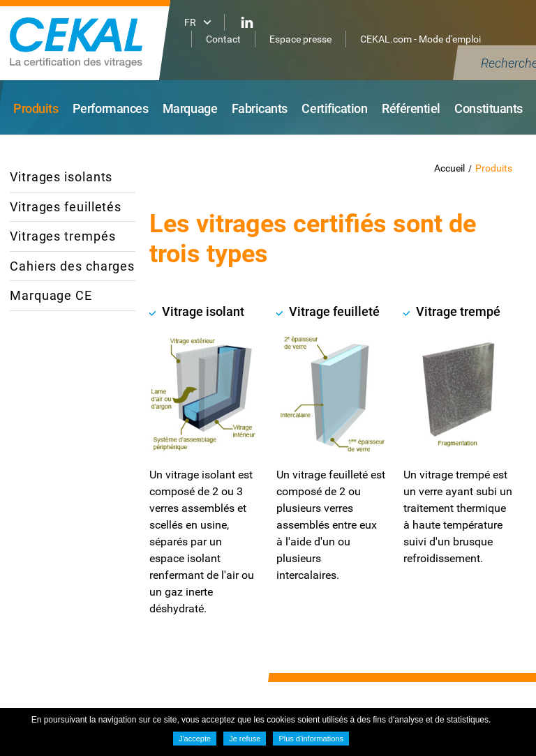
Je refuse (245, 739)
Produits (494, 168)
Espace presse (300, 39)
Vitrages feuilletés (66, 207)
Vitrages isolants (61, 177)
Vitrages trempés (62, 236)
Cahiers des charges (72, 266)
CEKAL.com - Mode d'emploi (420, 39)
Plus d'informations (311, 739)
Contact (223, 39)
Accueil (449, 168)
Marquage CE (51, 295)
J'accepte (195, 739)
